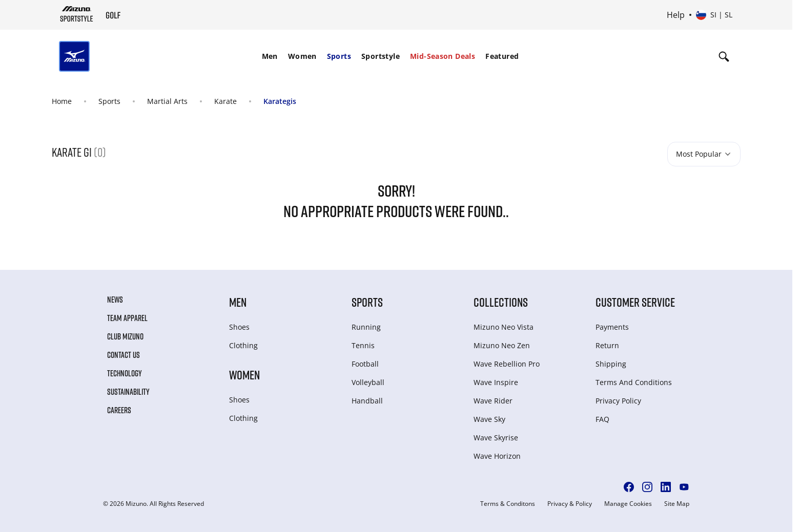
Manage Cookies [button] (628, 504)
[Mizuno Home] (77, 14)
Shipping (611, 364)
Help (676, 15)
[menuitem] (270, 56)
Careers (119, 410)
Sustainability (128, 392)
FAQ (602, 419)
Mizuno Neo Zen (502, 345)
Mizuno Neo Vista (504, 327)
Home (62, 101)
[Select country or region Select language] (714, 15)
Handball (367, 401)
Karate (225, 101)
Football (365, 364)
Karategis (280, 101)
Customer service (635, 302)
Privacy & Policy (570, 504)
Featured (502, 56)
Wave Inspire (496, 382)
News (115, 300)
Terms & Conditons (508, 504)
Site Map (677, 504)
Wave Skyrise (496, 438)
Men (270, 56)
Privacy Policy (618, 401)
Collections (501, 302)
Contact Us (124, 355)
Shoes (239, 327)
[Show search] (724, 56)
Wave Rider (493, 401)
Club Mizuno (125, 336)
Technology (125, 373)
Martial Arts (167, 101)
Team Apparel (127, 318)
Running (366, 327)
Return (607, 345)
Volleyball (368, 382)
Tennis (363, 345)
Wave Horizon (497, 456)
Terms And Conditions (634, 382)
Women (302, 56)
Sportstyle (381, 56)
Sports (339, 56)
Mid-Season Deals (443, 56)
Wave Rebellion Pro (507, 364)
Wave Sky (489, 419)
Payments (612, 327)
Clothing (243, 345)
